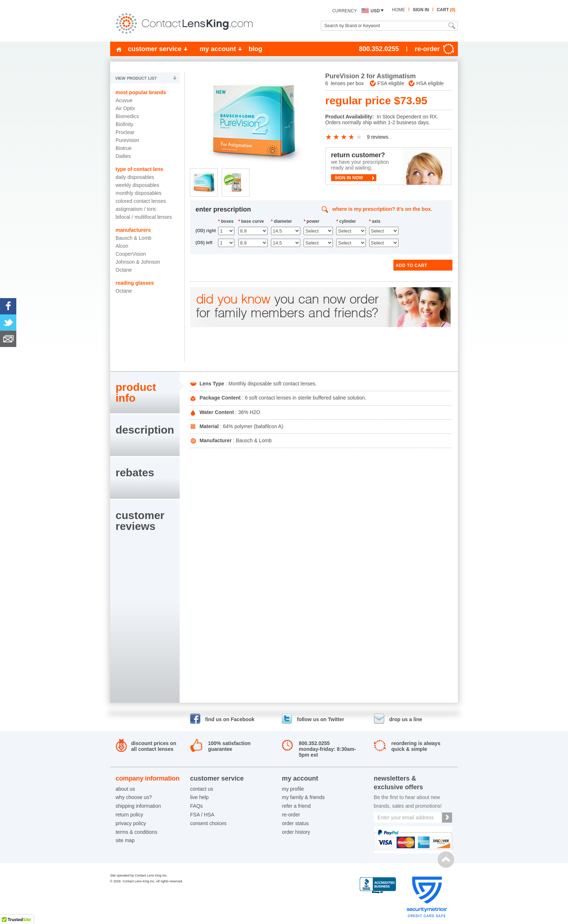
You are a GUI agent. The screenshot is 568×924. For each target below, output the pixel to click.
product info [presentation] (136, 392)
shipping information (138, 806)
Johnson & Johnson (138, 262)
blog (255, 49)
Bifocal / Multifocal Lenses (144, 217)
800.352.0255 (379, 49)
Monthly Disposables (139, 193)
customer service (155, 49)
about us (125, 789)
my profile (293, 789)
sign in (421, 10)
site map (125, 840)
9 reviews (378, 137)
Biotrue (124, 148)
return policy (129, 815)
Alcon (122, 246)
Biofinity (124, 124)
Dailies (123, 156)
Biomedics (127, 116)
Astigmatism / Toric (136, 209)
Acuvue (124, 100)
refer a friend (296, 806)
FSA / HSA (202, 815)
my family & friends (303, 797)
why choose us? (134, 797)
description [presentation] (145, 430)
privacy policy (131, 823)
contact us (202, 789)
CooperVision (131, 254)
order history (296, 832)
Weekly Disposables (137, 185)
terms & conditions (136, 832)
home (398, 10)
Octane (124, 270)
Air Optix (125, 108)
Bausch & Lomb (133, 238)
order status (295, 823)
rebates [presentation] (135, 473)
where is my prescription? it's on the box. (382, 209)
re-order (291, 815)
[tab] (145, 392)
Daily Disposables (135, 177)
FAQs (197, 806)
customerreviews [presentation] (140, 521)
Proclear (125, 132)
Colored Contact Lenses (141, 201)
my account (218, 49)
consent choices (208, 823)
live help (199, 797)
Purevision (127, 140)
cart (446, 10)
